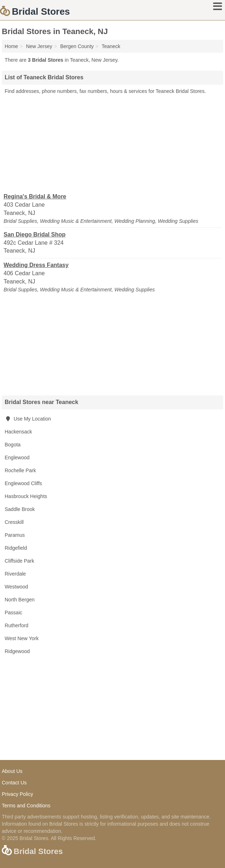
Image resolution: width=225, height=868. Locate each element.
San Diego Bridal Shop (34, 234)
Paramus (15, 535)
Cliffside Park (19, 561)
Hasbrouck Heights (26, 496)
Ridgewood (17, 651)
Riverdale (15, 574)
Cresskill (14, 522)
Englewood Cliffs (23, 483)
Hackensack (18, 432)
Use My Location (28, 419)
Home (11, 46)
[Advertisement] (113, 143)
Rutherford (17, 625)
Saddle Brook (20, 509)
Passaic (13, 613)
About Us (12, 771)
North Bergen (20, 600)
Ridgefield (16, 548)
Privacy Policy (17, 794)
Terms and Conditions (26, 806)
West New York (22, 638)
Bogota (13, 445)
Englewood (17, 458)
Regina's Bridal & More (35, 196)
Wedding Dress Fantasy (36, 265)
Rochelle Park (20, 470)
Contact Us (14, 783)
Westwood (16, 587)
